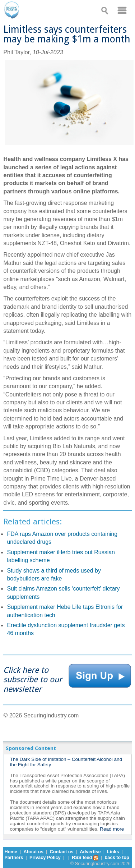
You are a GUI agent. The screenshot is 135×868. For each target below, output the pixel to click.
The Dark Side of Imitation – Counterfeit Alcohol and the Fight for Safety (66, 762)
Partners (14, 857)
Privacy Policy (45, 857)
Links (113, 852)
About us (34, 852)
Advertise (90, 852)
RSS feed (85, 857)
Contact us (62, 852)
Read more (112, 829)
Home (11, 852)
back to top (117, 857)
